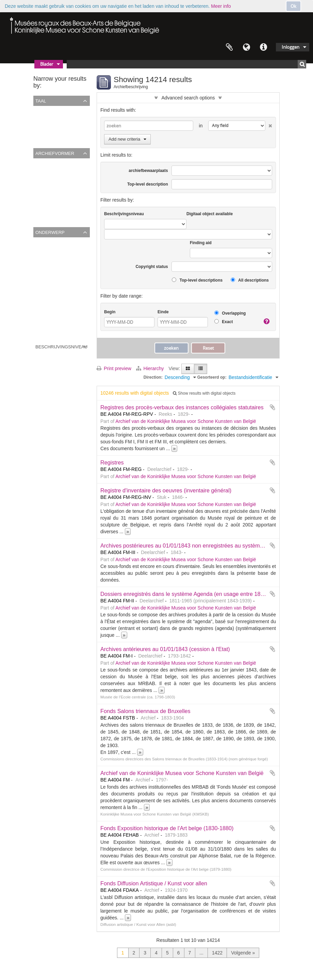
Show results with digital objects (204, 393)
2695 (40, 330)
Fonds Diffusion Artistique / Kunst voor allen (154, 883)
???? (40, 251)
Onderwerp (50, 232)
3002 (40, 277)
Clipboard (229, 47)
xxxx (39, 259)
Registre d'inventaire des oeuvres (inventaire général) (166, 490)
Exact (224, 322)
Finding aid (201, 243)
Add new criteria (127, 139)
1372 (40, 295)
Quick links (263, 47)
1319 (40, 304)
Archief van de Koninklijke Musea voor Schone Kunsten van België (186, 421)
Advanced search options (188, 98)
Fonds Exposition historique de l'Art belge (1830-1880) (167, 828)
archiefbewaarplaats (148, 171)
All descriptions (250, 280)
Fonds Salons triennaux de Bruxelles (145, 711)
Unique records (51, 110)
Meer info (221, 6)
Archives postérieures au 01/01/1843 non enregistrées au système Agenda (192, 546)
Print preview (114, 368)
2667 (40, 268)
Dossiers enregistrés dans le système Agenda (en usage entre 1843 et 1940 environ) (204, 594)
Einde (163, 312)
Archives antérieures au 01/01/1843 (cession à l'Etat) (165, 649)
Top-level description (148, 184)
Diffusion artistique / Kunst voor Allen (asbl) (80, 198)
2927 (40, 321)
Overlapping (230, 313)
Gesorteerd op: (212, 377)
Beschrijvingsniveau (61, 346)
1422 (217, 953)
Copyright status (152, 267)
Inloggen (291, 47)
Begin (110, 312)
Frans (41, 119)
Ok (293, 6)
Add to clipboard (273, 407)
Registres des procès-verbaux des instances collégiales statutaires (182, 407)
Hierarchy (151, 368)
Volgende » (243, 953)
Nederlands (47, 137)
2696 (40, 286)
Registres (112, 462)
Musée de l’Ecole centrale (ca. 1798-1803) (79, 207)
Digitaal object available (210, 214)
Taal (246, 47)
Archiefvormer (55, 153)
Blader (47, 64)
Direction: (153, 377)
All (37, 163)
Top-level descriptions (197, 280)
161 (39, 313)
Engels (42, 128)
